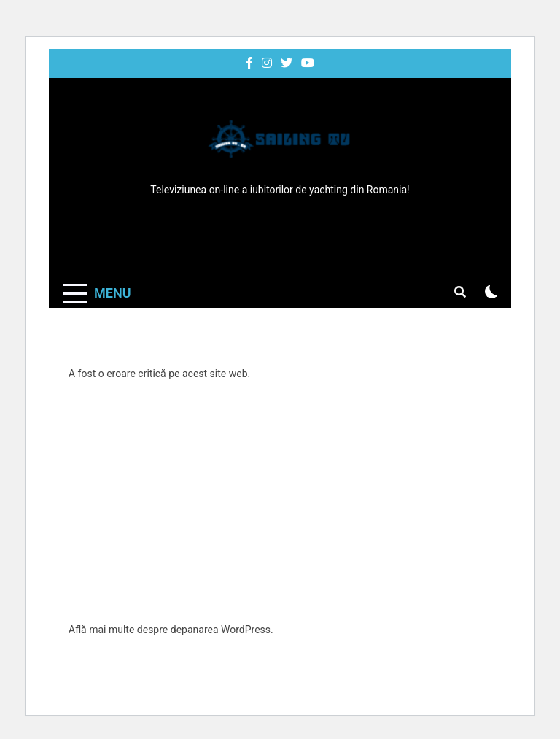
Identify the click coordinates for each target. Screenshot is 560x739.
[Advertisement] (280, 502)
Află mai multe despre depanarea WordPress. (171, 630)
